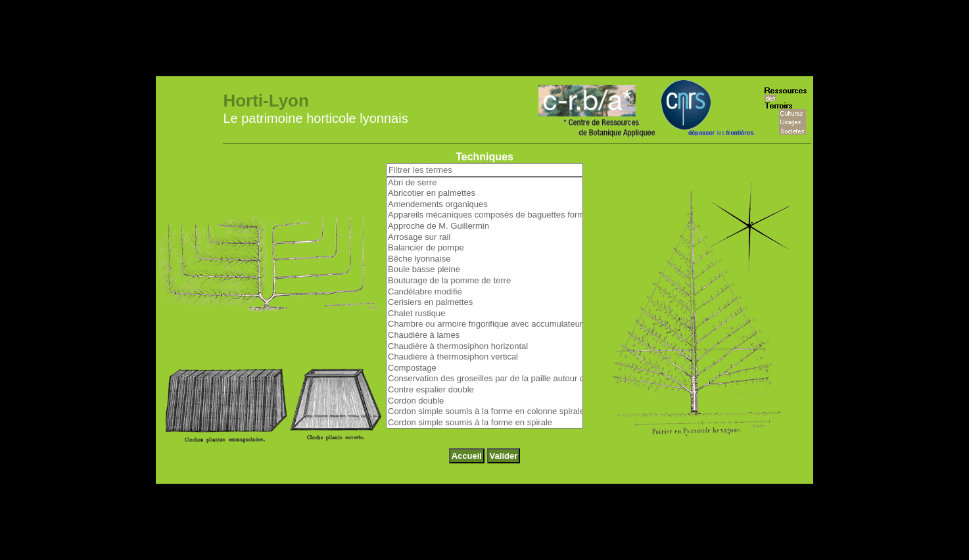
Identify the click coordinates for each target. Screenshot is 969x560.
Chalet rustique (484, 270)
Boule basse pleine (484, 226)
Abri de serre (484, 140)
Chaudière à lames (484, 292)
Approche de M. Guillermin (484, 183)
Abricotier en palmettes (484, 150)
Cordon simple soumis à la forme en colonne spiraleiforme (484, 368)
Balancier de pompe (484, 205)
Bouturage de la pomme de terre (484, 238)
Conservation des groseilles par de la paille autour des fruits (484, 336)
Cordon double (484, 358)
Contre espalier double (484, 347)
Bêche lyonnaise (484, 216)
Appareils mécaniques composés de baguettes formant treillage (484, 172)
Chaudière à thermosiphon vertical (484, 314)
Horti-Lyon (266, 57)
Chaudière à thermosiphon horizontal (484, 303)
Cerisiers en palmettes (484, 259)
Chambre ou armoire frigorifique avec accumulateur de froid (484, 281)
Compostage (484, 325)
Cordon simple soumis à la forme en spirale (484, 380)
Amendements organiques (484, 161)
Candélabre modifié (484, 249)
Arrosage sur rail (484, 194)
